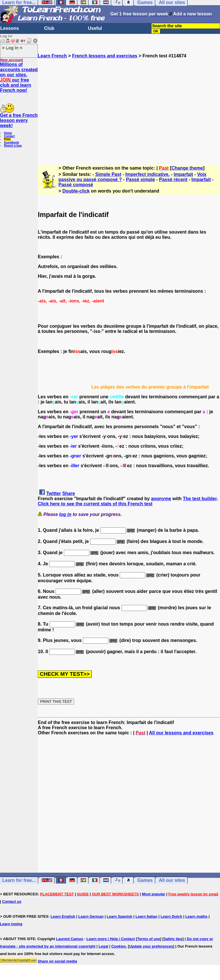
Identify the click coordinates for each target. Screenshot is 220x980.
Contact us (12, 902)
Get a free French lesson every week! (19, 120)
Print (7, 139)
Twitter (53, 493)
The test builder (200, 499)
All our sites (172, 880)
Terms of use (149, 939)
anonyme (161, 499)
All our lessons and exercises (181, 733)
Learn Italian (147, 916)
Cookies (119, 946)
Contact (9, 136)
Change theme (187, 168)
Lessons (10, 28)
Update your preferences (151, 946)
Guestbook (11, 142)
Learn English (63, 916)
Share (68, 493)
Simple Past (108, 174)
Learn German (91, 916)
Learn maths (196, 916)
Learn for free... (19, 880)
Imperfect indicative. (147, 174)
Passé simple (141, 179)
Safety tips (173, 939)
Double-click (76, 191)
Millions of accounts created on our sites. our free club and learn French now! (19, 77)
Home (8, 133)
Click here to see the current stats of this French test (95, 504)
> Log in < (12, 47)
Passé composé (76, 185)
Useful (95, 28)
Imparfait (183, 174)
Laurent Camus (70, 939)
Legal (103, 946)
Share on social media (57, 961)
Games (145, 880)
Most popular (154, 894)
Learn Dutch (171, 916)
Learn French (52, 56)
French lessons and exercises (105, 56)
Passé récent (173, 179)
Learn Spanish (119, 916)
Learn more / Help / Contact (111, 939)
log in (65, 514)
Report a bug (13, 146)
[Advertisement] (129, 109)
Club (49, 28)
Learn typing (11, 924)
